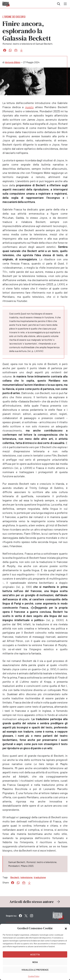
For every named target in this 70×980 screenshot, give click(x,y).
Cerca (59, 4)
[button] (66, 928)
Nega (35, 962)
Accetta (35, 954)
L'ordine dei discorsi (14, 17)
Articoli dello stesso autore (35, 902)
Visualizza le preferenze (35, 970)
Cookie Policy (34, 976)
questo (29, 107)
